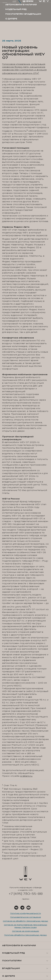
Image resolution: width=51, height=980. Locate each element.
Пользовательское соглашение (26, 917)
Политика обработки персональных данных (26, 935)
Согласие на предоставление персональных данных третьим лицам (26, 926)
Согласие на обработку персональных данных (25, 921)
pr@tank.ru (26, 776)
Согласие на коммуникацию (26, 931)
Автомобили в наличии (19, 946)
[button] (26, 953)
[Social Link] (16, 908)
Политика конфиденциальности (26, 913)
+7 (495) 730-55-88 (26, 894)
